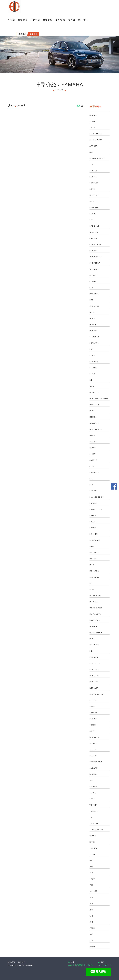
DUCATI (93, 331)
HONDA (93, 417)
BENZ (92, 189)
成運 (91, 904)
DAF (92, 300)
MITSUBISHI (95, 596)
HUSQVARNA (96, 429)
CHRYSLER (95, 263)
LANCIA (93, 503)
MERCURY (94, 577)
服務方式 (35, 20)
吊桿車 (92, 879)
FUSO (92, 374)
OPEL (92, 639)
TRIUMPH (94, 811)
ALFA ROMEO (96, 134)
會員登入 (22, 34)
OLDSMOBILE (96, 632)
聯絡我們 (22, 962)
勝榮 (91, 867)
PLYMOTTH (95, 663)
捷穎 (91, 910)
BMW (92, 201)
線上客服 (83, 20)
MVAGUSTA (95, 620)
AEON (92, 127)
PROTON (94, 682)
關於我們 (11, 962)
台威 (91, 873)
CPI (91, 288)
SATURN (94, 713)
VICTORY (94, 823)
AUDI (92, 164)
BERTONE (94, 195)
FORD (92, 355)
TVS (91, 817)
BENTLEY (94, 183)
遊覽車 (92, 947)
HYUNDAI (94, 435)
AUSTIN (93, 171)
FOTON (93, 368)
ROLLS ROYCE (97, 694)
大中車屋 (93, 891)
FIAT (92, 349)
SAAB (92, 706)
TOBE (92, 799)
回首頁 (11, 20)
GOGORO (94, 392)
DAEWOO (94, 294)
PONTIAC (94, 669)
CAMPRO (94, 232)
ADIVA (92, 121)
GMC (92, 386)
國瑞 (91, 885)
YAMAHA (94, 848)
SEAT (92, 731)
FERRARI (94, 343)
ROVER (93, 700)
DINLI (92, 318)
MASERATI (95, 552)
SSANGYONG (96, 762)
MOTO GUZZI (96, 608)
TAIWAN (93, 786)
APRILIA (93, 146)
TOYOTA (93, 805)
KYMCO (93, 491)
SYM (92, 780)
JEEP (92, 466)
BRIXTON (94, 207)
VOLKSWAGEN (96, 830)
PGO (92, 651)
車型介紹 (48, 20)
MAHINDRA (95, 540)
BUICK (93, 214)
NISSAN (93, 626)
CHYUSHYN (95, 269)
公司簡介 (23, 20)
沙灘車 (92, 928)
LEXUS (93, 515)
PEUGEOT (94, 645)
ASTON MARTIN (97, 158)
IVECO (93, 454)
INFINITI (94, 442)
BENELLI (94, 177)
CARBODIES (95, 244)
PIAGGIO (94, 657)
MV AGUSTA (95, 614)
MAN (92, 546)
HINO (92, 411)
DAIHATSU (95, 306)
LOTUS (93, 528)
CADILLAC (94, 226)
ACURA (93, 115)
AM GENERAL (96, 140)
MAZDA (93, 559)
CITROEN (94, 275)
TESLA (93, 793)
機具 (91, 922)
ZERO (92, 854)
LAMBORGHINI (97, 497)
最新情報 (60, 20)
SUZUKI (93, 774)
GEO (92, 380)
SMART (93, 756)
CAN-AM (93, 238)
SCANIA (93, 719)
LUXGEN (94, 534)
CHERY (93, 251)
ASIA (92, 152)
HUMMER (94, 423)
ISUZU (93, 448)
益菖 (91, 940)
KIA (91, 479)
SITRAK (93, 743)
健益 (91, 860)
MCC (92, 565)
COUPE (93, 281)
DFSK (92, 312)
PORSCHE (94, 676)
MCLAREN (94, 571)
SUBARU (94, 768)
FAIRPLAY (94, 337)
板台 (91, 916)
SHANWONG (95, 737)
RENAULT (94, 688)
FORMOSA (94, 361)
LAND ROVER (96, 509)
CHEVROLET (96, 257)
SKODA (93, 750)
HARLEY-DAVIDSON (99, 398)
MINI (92, 589)
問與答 (72, 20)
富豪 (91, 897)
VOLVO (93, 836)
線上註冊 (34, 34)
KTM (92, 485)
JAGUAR (94, 460)
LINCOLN (94, 522)
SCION (93, 725)
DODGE (93, 325)
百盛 (91, 934)
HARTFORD (95, 405)
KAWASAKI (95, 472)
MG (91, 583)
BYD (92, 220)
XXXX (92, 842)
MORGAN (94, 602)
